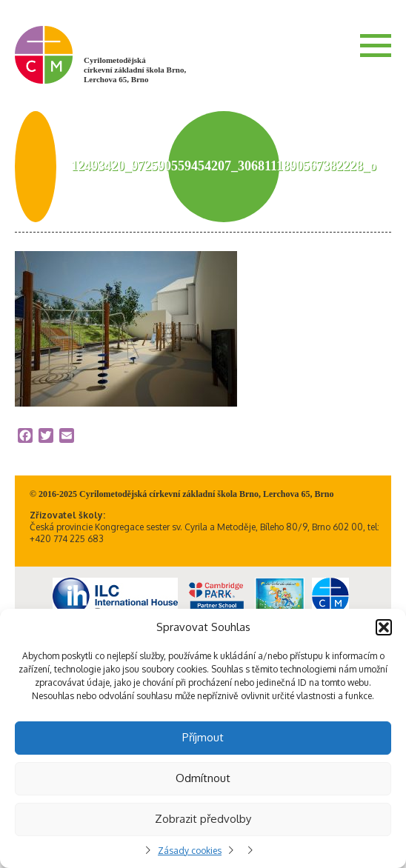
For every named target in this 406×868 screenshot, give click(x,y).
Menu (376, 45)
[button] (384, 627)
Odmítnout (203, 778)
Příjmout (203, 737)
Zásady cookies (190, 851)
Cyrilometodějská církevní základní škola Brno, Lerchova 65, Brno (135, 70)
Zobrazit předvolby (203, 819)
